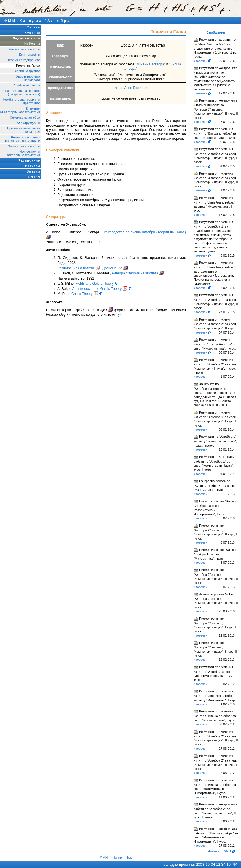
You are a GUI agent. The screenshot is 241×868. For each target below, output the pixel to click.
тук (119, 315)
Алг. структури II (28, 123)
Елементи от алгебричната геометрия (20, 110)
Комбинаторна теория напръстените (22, 101)
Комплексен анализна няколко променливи (23, 139)
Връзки (33, 171)
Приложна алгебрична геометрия (24, 130)
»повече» (200, 61)
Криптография (29, 55)
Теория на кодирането (24, 60)
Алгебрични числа (27, 85)
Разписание (29, 160)
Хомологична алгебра (24, 146)
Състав (33, 27)
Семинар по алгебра (25, 117)
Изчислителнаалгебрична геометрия (24, 153)
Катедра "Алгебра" (47, 21)
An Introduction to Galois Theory (100, 289)
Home (117, 857)
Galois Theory (85, 294)
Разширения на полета (76, 268)
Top (129, 857)
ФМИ (10, 21)
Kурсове (32, 33)
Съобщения (216, 32)
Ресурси (33, 166)
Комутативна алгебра (24, 49)
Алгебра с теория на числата (135, 273)
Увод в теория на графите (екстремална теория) (21, 92)
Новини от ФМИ (219, 851)
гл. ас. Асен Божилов (130, 88)
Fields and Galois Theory (95, 284)
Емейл (34, 177)
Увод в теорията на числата (28, 78)
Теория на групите (27, 71)
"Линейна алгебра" (150, 64)
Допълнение (112, 268)
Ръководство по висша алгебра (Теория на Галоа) (145, 232)
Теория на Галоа (28, 65)
